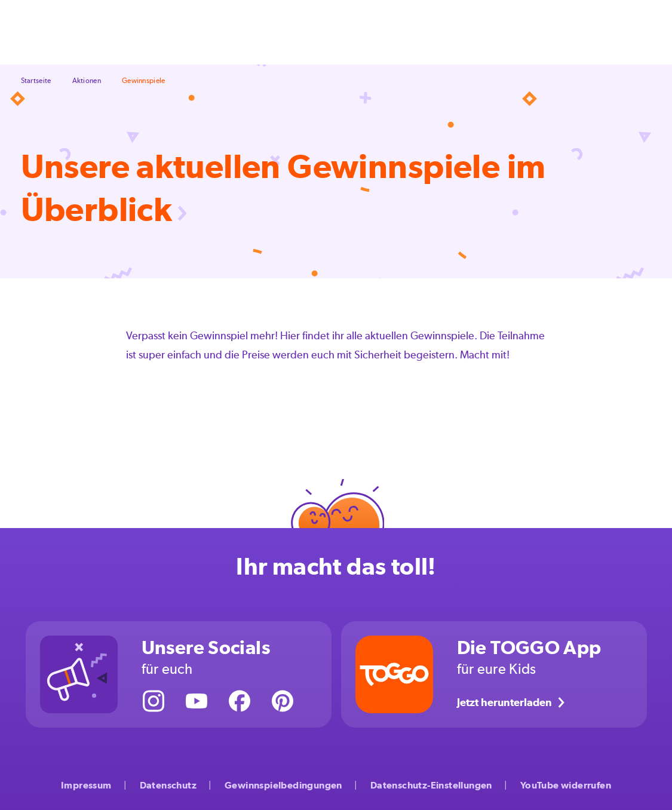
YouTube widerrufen (566, 785)
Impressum (86, 785)
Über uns (547, 32)
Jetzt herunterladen (513, 702)
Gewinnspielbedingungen (283, 785)
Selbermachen (186, 32)
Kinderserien (490, 32)
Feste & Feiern (260, 32)
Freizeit (317, 32)
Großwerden (372, 32)
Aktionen (432, 32)
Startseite (36, 81)
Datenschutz (168, 785)
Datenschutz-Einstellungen (431, 785)
